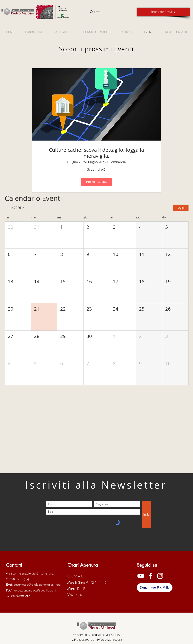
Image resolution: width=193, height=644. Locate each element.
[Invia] (146, 515)
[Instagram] (160, 576)
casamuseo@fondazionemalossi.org (37, 584)
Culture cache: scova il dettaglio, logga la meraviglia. (96, 153)
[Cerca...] (105, 12)
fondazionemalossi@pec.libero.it (35, 590)
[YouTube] (141, 576)
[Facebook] (150, 576)
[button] (163, 12)
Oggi (181, 208)
